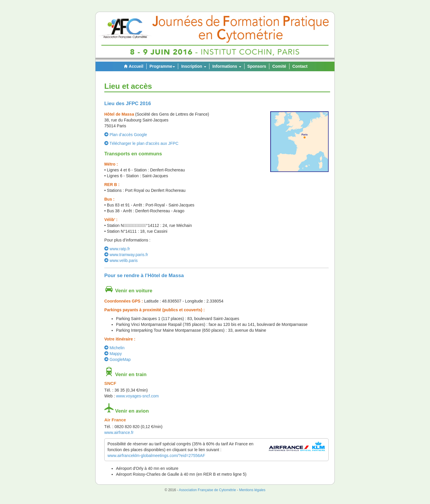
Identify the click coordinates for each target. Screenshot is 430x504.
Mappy (113, 354)
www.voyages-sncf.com (137, 396)
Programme (162, 66)
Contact (300, 66)
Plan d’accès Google (126, 135)
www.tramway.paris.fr (126, 255)
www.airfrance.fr (119, 432)
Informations (227, 66)
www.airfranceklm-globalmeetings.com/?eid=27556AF (156, 456)
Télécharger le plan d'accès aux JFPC (141, 143)
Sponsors (257, 66)
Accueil (133, 66)
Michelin (114, 348)
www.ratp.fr (117, 249)
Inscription (194, 66)
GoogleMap (117, 359)
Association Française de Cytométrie (207, 490)
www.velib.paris (121, 260)
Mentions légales (252, 490)
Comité (279, 66)
